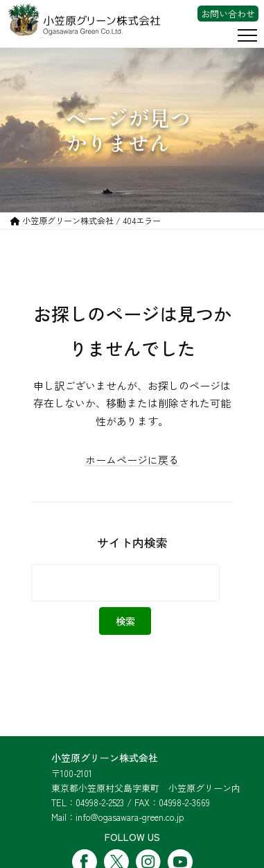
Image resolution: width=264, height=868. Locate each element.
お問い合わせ (228, 14)
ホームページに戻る (132, 460)
